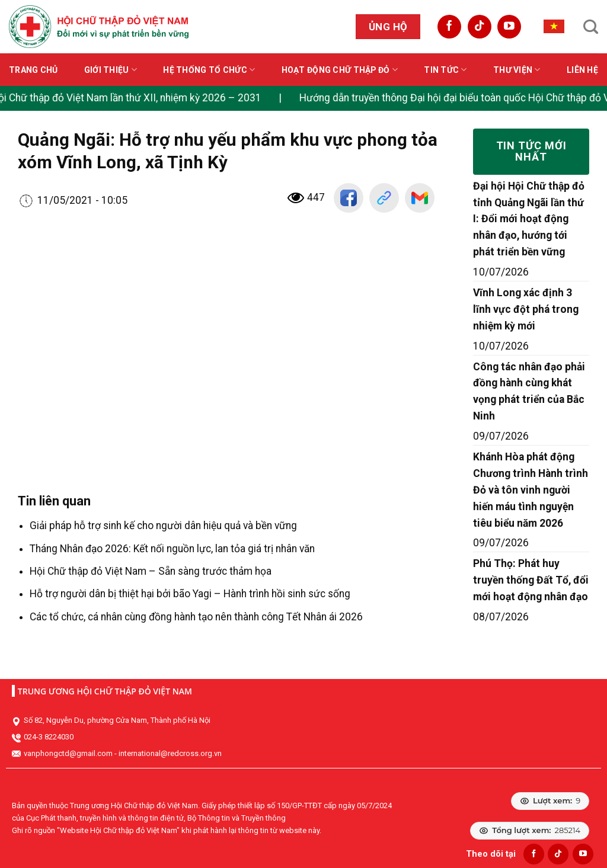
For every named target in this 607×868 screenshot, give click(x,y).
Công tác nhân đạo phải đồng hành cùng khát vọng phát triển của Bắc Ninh (529, 392)
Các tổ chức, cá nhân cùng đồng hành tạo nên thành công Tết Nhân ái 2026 (196, 617)
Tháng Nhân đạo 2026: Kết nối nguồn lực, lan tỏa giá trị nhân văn (172, 549)
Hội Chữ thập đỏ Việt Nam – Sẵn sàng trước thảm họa (151, 571)
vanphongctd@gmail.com (68, 753)
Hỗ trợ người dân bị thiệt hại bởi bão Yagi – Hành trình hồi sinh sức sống (190, 594)
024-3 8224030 (49, 737)
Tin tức (445, 70)
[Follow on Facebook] (449, 27)
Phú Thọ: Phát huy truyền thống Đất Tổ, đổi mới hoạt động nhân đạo (531, 580)
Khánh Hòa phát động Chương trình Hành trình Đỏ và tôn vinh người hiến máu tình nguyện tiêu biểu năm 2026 (531, 490)
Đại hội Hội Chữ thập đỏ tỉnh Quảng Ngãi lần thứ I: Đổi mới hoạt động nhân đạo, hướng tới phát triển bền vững (529, 219)
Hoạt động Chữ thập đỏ (340, 70)
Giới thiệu (111, 70)
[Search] (591, 27)
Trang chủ (33, 70)
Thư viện (517, 70)
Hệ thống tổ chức (209, 70)
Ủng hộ (388, 27)
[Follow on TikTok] (480, 27)
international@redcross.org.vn (170, 753)
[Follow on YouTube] (509, 27)
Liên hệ (582, 70)
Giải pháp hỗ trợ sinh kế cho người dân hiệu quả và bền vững (163, 526)
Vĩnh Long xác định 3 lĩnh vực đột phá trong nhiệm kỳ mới (526, 309)
